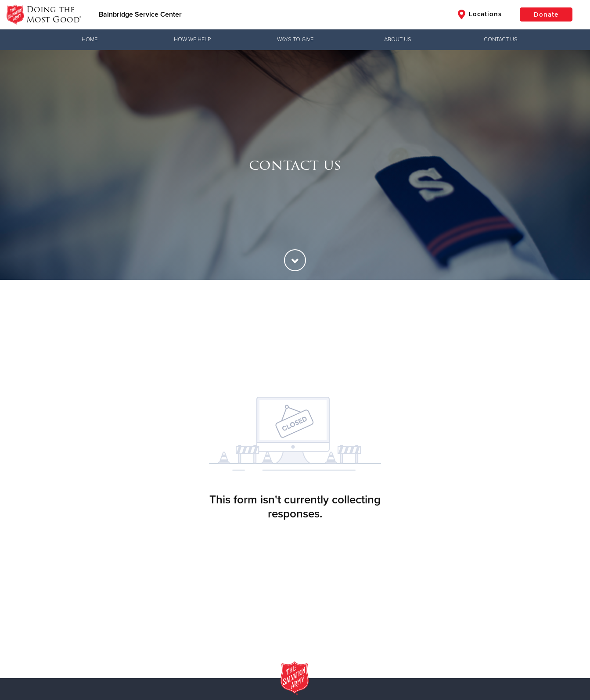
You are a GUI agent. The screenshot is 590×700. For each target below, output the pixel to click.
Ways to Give (295, 39)
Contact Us (501, 39)
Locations (480, 14)
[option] (295, 165)
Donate (546, 14)
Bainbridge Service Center (140, 14)
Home (90, 39)
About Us (398, 39)
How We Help (192, 39)
